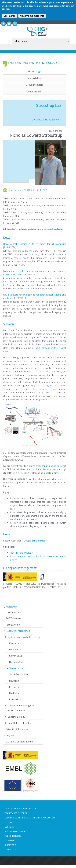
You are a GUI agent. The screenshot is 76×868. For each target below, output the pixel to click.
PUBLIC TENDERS (13, 836)
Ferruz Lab (15, 687)
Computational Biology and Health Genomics (21, 708)
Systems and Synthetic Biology (24, 637)
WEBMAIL (9, 822)
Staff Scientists (13, 618)
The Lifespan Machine (22, 553)
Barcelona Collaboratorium (20, 742)
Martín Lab (15, 693)
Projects (10, 735)
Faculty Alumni (13, 625)
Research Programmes (18, 631)
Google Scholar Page (35, 541)
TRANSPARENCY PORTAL (16, 813)
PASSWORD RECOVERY (16, 831)
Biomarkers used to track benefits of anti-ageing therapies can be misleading (35, 273)
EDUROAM (10, 827)
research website (53, 229)
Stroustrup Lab (17, 668)
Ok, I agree (9, 16)
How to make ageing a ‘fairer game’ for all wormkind (35, 244)
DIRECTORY (10, 845)
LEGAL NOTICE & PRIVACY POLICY (20, 809)
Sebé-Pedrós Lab (19, 674)
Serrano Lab (16, 656)
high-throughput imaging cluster (47, 466)
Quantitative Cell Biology (20, 723)
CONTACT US (11, 850)
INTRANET (9, 840)
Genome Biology (16, 717)
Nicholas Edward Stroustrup (36, 135)
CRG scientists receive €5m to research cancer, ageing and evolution (35, 296)
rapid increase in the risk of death (35, 350)
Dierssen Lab (16, 662)
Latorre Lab (15, 699)
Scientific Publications (17, 729)
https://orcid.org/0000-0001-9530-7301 (28, 190)
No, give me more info (32, 16)
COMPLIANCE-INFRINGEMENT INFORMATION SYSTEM (30, 818)
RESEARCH (11, 607)
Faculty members (15, 612)
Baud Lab (14, 681)
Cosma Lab (15, 643)
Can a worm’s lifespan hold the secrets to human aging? (38, 558)
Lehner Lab (15, 649)
